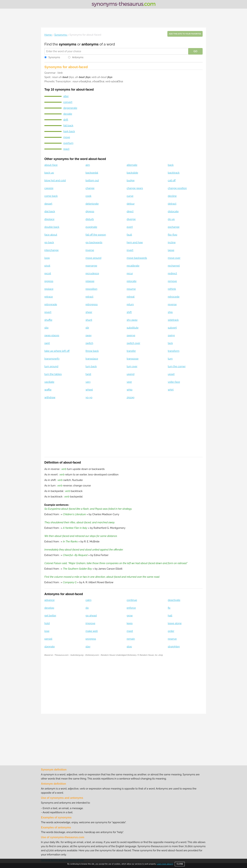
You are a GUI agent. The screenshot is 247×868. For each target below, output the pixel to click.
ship (170, 312)
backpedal (92, 173)
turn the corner (177, 366)
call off (172, 180)
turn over (132, 366)
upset (171, 374)
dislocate (173, 211)
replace (49, 289)
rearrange (91, 266)
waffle (48, 390)
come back (51, 196)
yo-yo (89, 397)
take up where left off (57, 351)
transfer (131, 351)
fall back (68, 126)
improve (90, 623)
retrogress (92, 304)
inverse (90, 250)
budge (131, 180)
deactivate (174, 600)
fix (169, 608)
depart (48, 204)
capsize (49, 188)
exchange (174, 227)
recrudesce (92, 273)
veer (129, 382)
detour (131, 204)
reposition (91, 289)
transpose (133, 359)
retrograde (51, 304)
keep (130, 623)
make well (92, 631)
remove (172, 281)
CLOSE (180, 864)
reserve (172, 639)
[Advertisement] (124, 18)
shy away (132, 320)
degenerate (70, 108)
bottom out (92, 180)
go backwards (94, 242)
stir (87, 328)
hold (47, 623)
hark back (69, 131)
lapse (171, 250)
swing (171, 335)
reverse (172, 304)
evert (130, 227)
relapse (90, 281)
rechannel (174, 266)
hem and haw (135, 242)
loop (47, 258)
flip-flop (173, 235)
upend (130, 374)
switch (89, 343)
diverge (131, 219)
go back (49, 242)
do (87, 608)
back (171, 165)
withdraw (50, 397)
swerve (131, 335)
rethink (172, 289)
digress (90, 211)
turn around (51, 366)
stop (129, 647)
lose (47, 631)
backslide (132, 173)
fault (129, 235)
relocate (131, 281)
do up (171, 219)
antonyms (90, 44)
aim (88, 165)
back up (49, 173)
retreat (131, 297)
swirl (47, 343)
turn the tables (53, 374)
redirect (173, 273)
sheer (89, 312)
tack (170, 343)
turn (170, 359)
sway (88, 335)
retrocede (174, 297)
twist (88, 374)
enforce (131, 608)
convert (68, 102)
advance (49, 600)
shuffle (48, 320)
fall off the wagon (96, 235)
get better (50, 616)
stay (88, 647)
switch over (133, 343)
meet (130, 631)
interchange (52, 250)
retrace (49, 297)
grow (130, 616)
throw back (92, 351)
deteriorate (92, 204)
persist (48, 639)
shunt (89, 320)
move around (93, 258)
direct (130, 211)
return (130, 304)
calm (88, 600)
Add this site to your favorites (185, 34)
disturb (90, 219)
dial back (50, 211)
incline (172, 242)
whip (129, 390)
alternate (132, 165)
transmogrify (52, 359)
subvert (172, 328)
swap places (52, 335)
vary (88, 382)
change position (177, 188)
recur (130, 273)
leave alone (175, 623)
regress (49, 281)
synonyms (68, 44)
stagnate (50, 647)
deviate (68, 114)
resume (131, 289)
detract (172, 204)
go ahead (91, 616)
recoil (48, 273)
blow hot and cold (55, 180)
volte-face (174, 382)
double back (52, 227)
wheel (89, 390)
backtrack (174, 173)
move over (174, 258)
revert (48, 312)
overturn (68, 143)
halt (170, 616)
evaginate (91, 227)
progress (91, 639)
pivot (47, 266)
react (66, 149)
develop (49, 608)
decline (172, 196)
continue (132, 600)
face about (51, 235)
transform (174, 351)
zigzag (130, 397)
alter (66, 96)
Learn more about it (165, 864)
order (171, 631)
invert (130, 250)
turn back (91, 366)
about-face (51, 165)
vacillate (49, 382)
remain (131, 639)
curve (130, 196)
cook (88, 196)
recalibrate (133, 266)
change (90, 188)
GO (195, 51)
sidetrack (173, 320)
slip (46, 328)
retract (89, 297)
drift (66, 120)
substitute (133, 328)
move (67, 137)
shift (129, 312)
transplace (92, 359)
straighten (174, 647)
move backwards (137, 258)
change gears (135, 188)
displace (49, 219)
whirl (171, 390)
